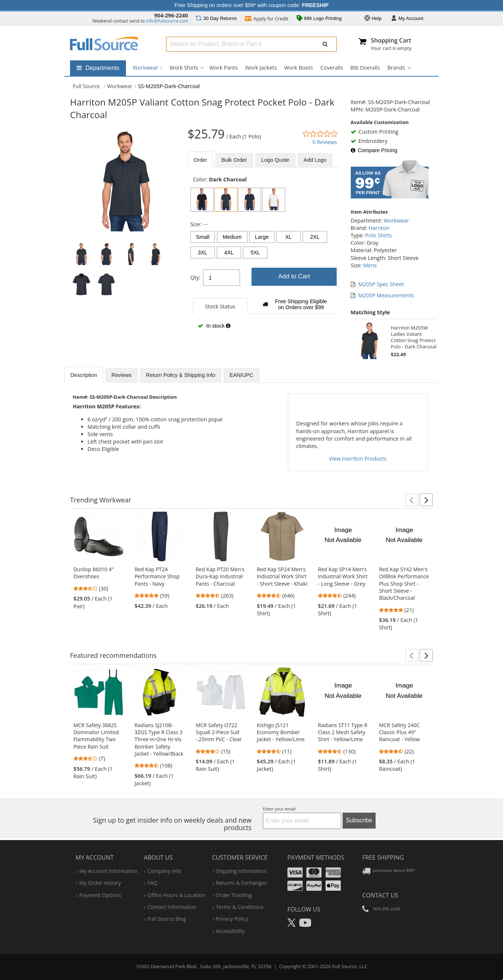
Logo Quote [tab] (275, 160)
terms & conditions (240, 907)
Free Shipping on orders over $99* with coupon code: (251, 5)
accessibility (230, 931)
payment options (100, 895)
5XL (255, 252)
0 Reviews (324, 142)
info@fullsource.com (167, 21)
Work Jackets (261, 68)
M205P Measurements (386, 295)
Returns (216, 18)
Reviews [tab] (121, 375)
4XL (229, 252)
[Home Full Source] (86, 86)
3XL (203, 252)
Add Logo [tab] (315, 160)
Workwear (147, 68)
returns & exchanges (241, 883)
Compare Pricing (374, 150)
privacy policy (232, 919)
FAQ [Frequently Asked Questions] (152, 883)
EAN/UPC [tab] (241, 375)
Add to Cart (294, 276)
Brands (396, 68)
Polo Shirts (379, 235)
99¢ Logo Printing (319, 19)
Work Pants (224, 68)
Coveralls (332, 68)
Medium (232, 237)
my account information (108, 871)
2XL (315, 237)
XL (289, 237)
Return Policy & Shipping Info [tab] (181, 375)
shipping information (241, 871)
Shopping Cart (391, 40)
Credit (267, 19)
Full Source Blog (167, 919)
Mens (370, 265)
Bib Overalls (365, 68)
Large (262, 237)
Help (373, 19)
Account (407, 19)
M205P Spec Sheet (381, 284)
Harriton (379, 228)
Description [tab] (84, 375)
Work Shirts (184, 68)
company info (164, 871)
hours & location (176, 895)
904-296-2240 (171, 15)
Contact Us (380, 895)
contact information (172, 907)
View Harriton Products (358, 459)
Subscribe (359, 820)
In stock (214, 326)
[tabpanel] (264, 257)
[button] (412, 500)
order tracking (234, 895)
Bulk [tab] (234, 160)
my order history (100, 883)
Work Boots (299, 68)
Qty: (195, 277)
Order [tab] (201, 160)
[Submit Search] (325, 44)
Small (203, 237)
